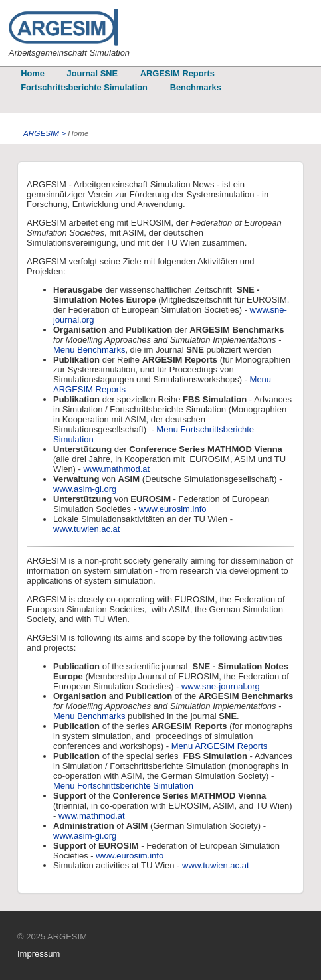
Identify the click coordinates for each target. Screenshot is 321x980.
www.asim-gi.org (85, 489)
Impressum (39, 954)
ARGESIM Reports (177, 73)
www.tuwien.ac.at (86, 529)
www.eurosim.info (173, 509)
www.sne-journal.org (221, 686)
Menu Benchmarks (89, 350)
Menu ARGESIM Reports (220, 746)
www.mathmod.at (117, 469)
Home (33, 73)
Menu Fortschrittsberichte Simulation (123, 786)
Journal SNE (92, 73)
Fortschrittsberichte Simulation (84, 87)
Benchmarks (196, 87)
